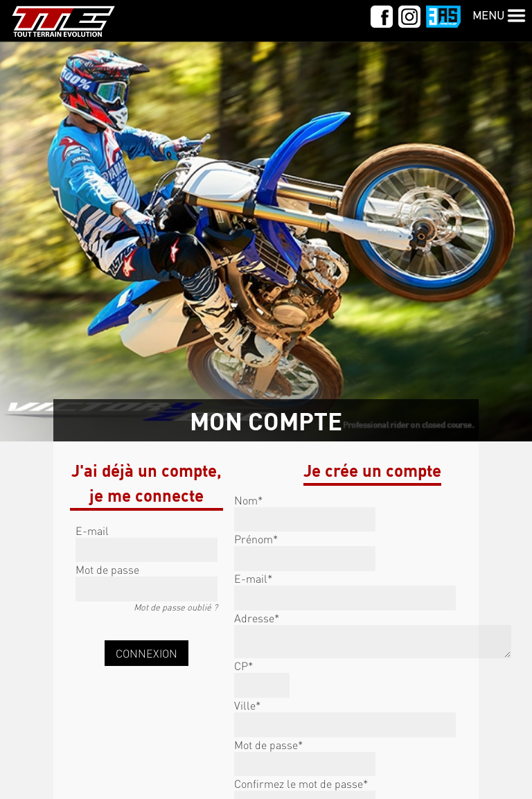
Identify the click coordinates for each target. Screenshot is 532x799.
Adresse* (257, 618)
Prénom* (256, 539)
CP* (243, 666)
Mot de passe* (268, 745)
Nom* (248, 500)
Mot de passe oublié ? (176, 607)
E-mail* (253, 578)
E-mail (92, 530)
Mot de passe (107, 569)
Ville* (247, 705)
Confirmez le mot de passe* (301, 783)
